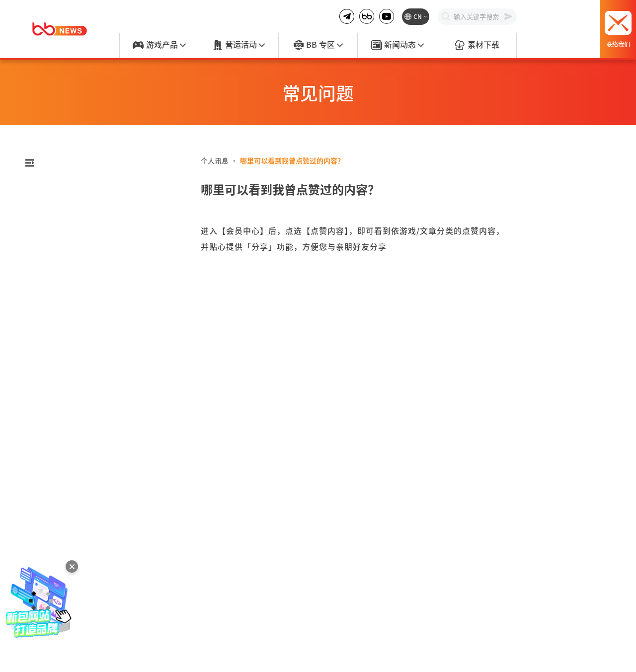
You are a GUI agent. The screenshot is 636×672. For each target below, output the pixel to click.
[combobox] (98, 165)
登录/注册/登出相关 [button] (98, 191)
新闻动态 (397, 45)
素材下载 (477, 45)
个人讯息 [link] (215, 160)
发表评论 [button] (98, 302)
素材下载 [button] (98, 275)
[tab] (98, 191)
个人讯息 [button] (98, 330)
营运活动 (238, 45)
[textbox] (104, 165)
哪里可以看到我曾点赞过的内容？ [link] (292, 160)
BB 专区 (318, 45)
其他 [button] (98, 421)
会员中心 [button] (98, 247)
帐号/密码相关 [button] (98, 219)
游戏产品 (159, 45)
